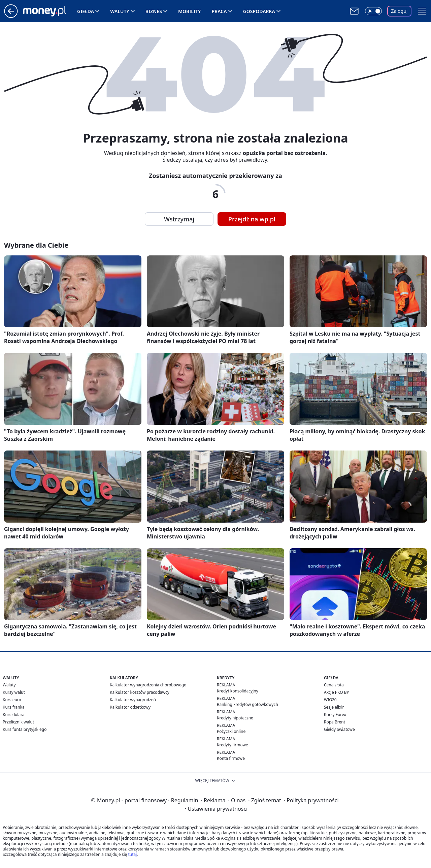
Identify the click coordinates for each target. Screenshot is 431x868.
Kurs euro (12, 700)
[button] (422, 11)
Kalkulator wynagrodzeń (133, 700)
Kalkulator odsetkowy (130, 707)
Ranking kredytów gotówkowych (247, 704)
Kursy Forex (335, 715)
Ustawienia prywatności (216, 809)
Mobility (190, 11)
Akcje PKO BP (337, 692)
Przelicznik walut (18, 722)
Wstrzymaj (179, 219)
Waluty (120, 11)
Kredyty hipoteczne (235, 718)
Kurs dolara (14, 715)
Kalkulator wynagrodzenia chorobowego (148, 685)
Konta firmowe (231, 758)
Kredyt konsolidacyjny (238, 691)
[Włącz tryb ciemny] (373, 11)
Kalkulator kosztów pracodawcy (140, 692)
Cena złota (334, 685)
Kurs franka (14, 707)
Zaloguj (400, 11)
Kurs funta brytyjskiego (25, 729)
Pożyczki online (231, 731)
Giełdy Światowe (339, 729)
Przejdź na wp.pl (252, 219)
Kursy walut (14, 692)
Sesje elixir (334, 707)
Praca (219, 11)
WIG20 (330, 700)
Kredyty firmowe (233, 745)
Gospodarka (259, 11)
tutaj (132, 854)
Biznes (154, 11)
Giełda (86, 11)
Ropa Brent (335, 722)
